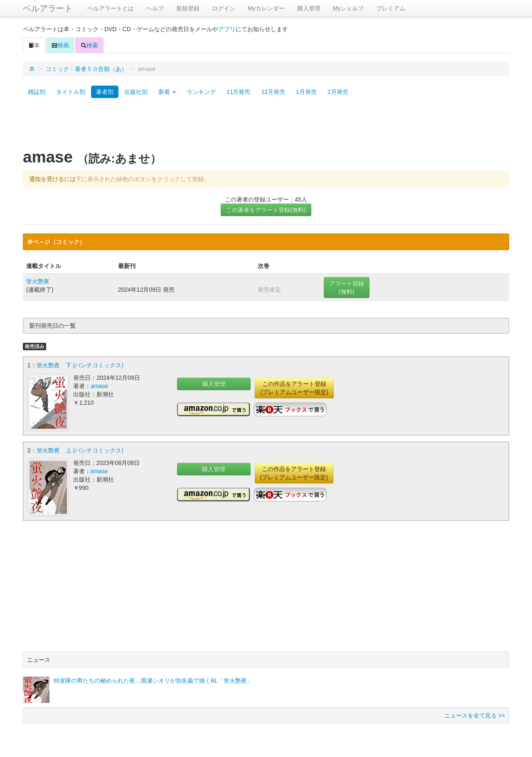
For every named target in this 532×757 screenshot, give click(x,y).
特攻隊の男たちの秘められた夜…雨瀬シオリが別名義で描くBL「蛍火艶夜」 (153, 681)
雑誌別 (37, 92)
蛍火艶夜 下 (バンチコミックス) (80, 365)
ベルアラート (48, 8)
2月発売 (338, 92)
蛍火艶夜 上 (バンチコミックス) (80, 450)
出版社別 (136, 92)
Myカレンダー (266, 8)
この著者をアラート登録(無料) (266, 210)
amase (99, 386)
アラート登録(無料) (347, 288)
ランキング (201, 92)
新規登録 (188, 8)
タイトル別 (71, 92)
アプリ (227, 29)
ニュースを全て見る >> (475, 715)
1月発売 (306, 92)
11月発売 (239, 92)
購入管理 (309, 8)
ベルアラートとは (111, 8)
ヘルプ (155, 8)
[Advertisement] (266, 126)
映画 (60, 45)
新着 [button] (167, 92)
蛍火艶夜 (38, 281)
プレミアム (391, 8)
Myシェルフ (349, 8)
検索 (89, 45)
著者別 (105, 92)
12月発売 (273, 92)
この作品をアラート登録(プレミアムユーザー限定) (294, 388)
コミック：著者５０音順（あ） (86, 69)
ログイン (224, 8)
